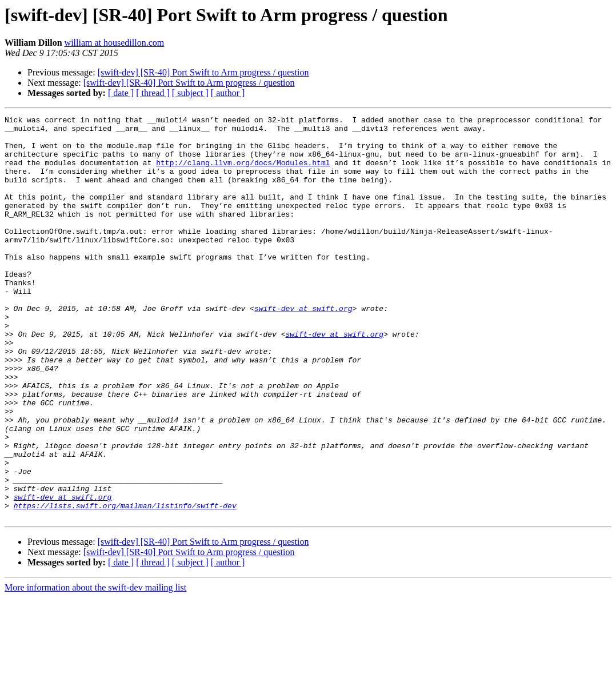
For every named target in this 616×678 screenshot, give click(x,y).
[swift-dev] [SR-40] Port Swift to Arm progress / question (203, 72)
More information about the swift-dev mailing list (95, 668)
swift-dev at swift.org (303, 348)
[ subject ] (190, 93)
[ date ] (121, 93)
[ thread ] (153, 93)
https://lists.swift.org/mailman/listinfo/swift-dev (125, 584)
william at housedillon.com (115, 43)
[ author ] (228, 93)
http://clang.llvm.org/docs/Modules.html (243, 173)
